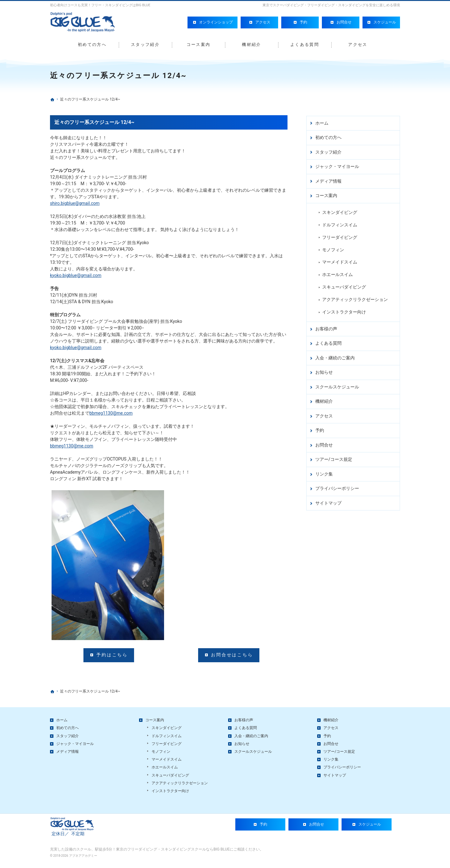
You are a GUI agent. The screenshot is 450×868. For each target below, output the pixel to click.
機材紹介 (324, 401)
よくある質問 (328, 343)
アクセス (324, 415)
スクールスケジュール (337, 386)
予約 (320, 430)
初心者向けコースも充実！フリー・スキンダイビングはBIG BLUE (100, 5)
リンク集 (324, 473)
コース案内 (326, 195)
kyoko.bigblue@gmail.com (76, 275)
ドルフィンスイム (340, 224)
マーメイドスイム (340, 262)
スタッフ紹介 (328, 151)
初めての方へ (328, 137)
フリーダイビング (340, 237)
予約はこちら (112, 655)
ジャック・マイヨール (337, 166)
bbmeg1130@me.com (111, 413)
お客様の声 (326, 328)
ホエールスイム (337, 274)
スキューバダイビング (344, 287)
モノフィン (333, 249)
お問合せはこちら (232, 655)
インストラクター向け (344, 312)
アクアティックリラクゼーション (355, 299)
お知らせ (324, 372)
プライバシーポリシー (337, 488)
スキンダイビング (340, 212)
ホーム (322, 122)
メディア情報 (328, 180)
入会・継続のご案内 (335, 357)
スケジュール (385, 21)
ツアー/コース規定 (334, 459)
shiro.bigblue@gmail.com (75, 203)
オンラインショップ (216, 21)
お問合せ (324, 444)
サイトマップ (328, 502)
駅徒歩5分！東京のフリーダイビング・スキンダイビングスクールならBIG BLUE (162, 853)
